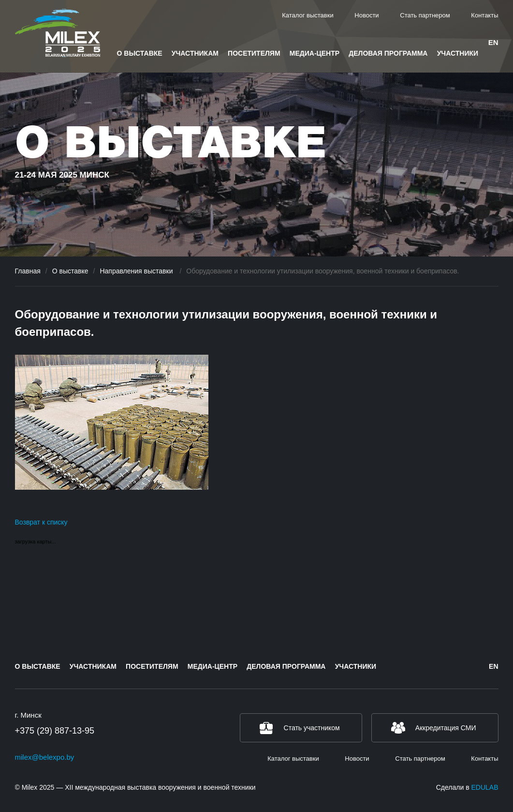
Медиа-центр (315, 53)
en (493, 42)
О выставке (140, 53)
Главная (28, 271)
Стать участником (312, 728)
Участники (458, 53)
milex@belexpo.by (45, 757)
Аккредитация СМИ (446, 728)
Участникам (195, 53)
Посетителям (254, 53)
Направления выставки (137, 271)
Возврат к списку (41, 522)
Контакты (484, 15)
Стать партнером (425, 15)
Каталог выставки (308, 15)
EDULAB (484, 787)
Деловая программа (388, 53)
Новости (366, 15)
